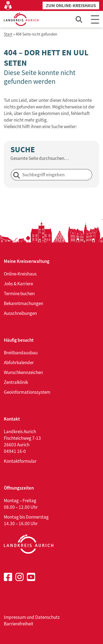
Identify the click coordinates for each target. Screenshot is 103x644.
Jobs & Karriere (18, 284)
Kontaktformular (20, 461)
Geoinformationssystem (27, 392)
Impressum (15, 617)
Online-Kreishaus (20, 274)
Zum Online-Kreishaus (71, 6)
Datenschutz (47, 617)
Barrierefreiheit (19, 624)
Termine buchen (19, 294)
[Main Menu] (95, 19)
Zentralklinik (16, 382)
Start (8, 34)
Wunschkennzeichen (23, 372)
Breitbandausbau (21, 353)
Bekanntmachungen (23, 303)
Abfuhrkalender (19, 363)
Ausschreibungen (20, 313)
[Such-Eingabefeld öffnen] (79, 19)
